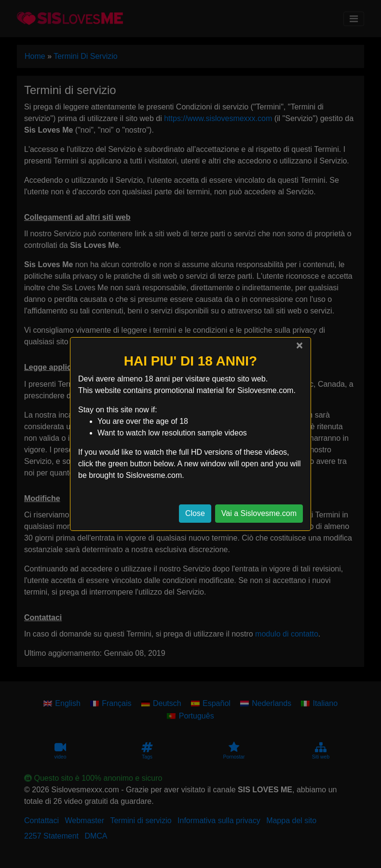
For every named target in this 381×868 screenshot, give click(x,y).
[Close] (299, 345)
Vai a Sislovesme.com (259, 513)
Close (195, 513)
